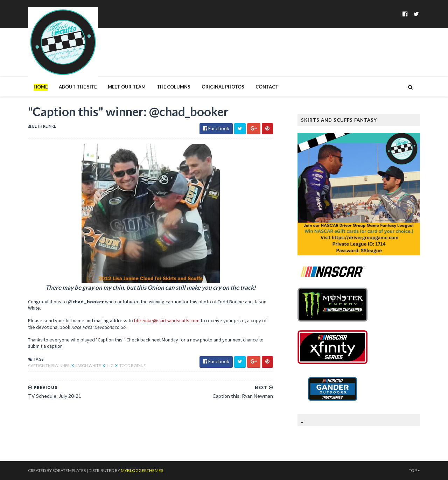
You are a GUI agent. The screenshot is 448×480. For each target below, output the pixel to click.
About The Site (78, 87)
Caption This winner (49, 365)
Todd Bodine (132, 365)
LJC (110, 365)
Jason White (89, 365)
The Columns (174, 87)
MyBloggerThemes (142, 470)
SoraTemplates (69, 470)
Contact (267, 87)
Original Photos (223, 87)
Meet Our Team (127, 87)
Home (41, 87)
